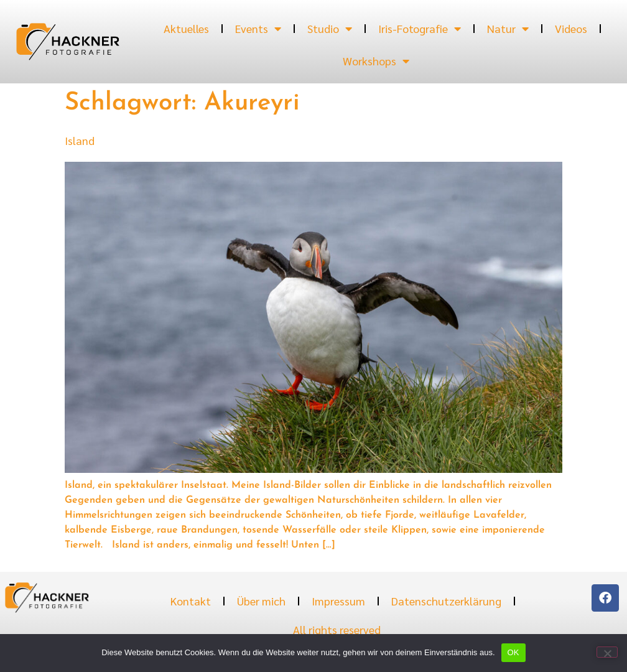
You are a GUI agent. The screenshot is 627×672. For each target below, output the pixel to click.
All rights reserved (337, 629)
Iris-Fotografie (420, 29)
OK (513, 652)
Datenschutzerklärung (446, 601)
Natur (508, 29)
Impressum (338, 601)
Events (258, 29)
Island (80, 140)
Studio (330, 29)
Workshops (376, 61)
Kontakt (191, 601)
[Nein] (607, 652)
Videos (571, 28)
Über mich (261, 601)
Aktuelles (186, 28)
